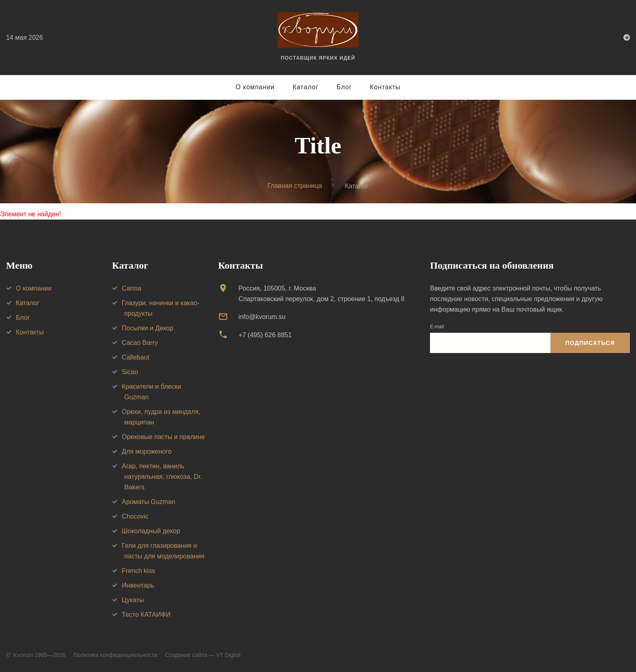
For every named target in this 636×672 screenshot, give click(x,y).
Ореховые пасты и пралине (163, 437)
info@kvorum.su (262, 317)
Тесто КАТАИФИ (146, 615)
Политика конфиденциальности (115, 655)
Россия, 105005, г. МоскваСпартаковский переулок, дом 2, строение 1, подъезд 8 (321, 294)
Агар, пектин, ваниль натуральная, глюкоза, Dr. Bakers (162, 477)
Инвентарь (138, 585)
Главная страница (295, 186)
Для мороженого (147, 451)
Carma (131, 288)
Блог (344, 87)
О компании (255, 87)
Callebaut (135, 357)
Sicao (130, 372)
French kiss (138, 571)
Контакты (385, 87)
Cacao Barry (140, 343)
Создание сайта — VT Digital (203, 655)
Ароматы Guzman (148, 502)
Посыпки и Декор (147, 328)
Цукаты (133, 600)
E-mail (437, 327)
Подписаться (590, 343)
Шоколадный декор (151, 531)
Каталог (305, 87)
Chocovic (135, 516)
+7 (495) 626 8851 (265, 335)
